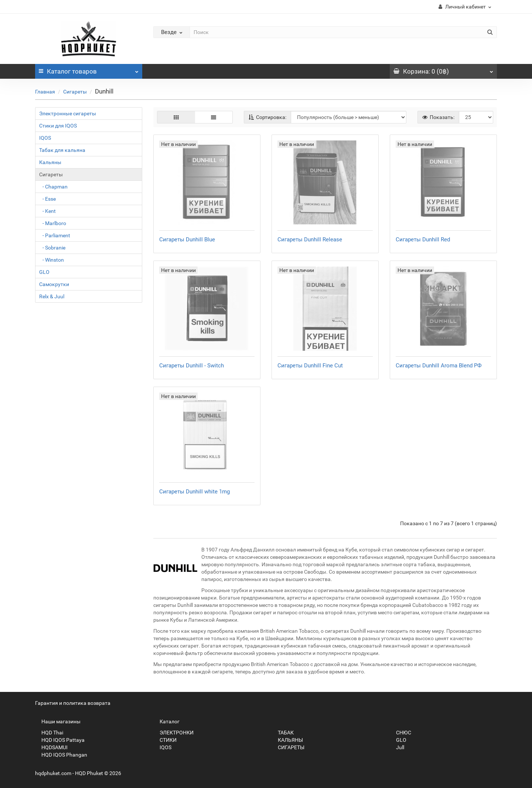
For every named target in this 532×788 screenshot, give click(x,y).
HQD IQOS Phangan (61, 755)
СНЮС (400, 733)
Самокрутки (54, 284)
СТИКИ (165, 740)
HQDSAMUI (51, 747)
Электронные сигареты (68, 113)
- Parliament (55, 235)
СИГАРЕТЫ (288, 747)
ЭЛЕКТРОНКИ (173, 733)
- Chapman (53, 187)
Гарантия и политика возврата (73, 703)
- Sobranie (52, 248)
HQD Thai (49, 733)
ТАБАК (283, 733)
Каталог (89, 69)
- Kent (47, 211)
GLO (44, 272)
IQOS (45, 138)
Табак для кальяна (62, 150)
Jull (397, 747)
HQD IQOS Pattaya (60, 740)
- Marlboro (53, 223)
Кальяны (50, 162)
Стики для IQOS (58, 126)
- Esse (47, 199)
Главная (45, 92)
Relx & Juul (52, 296)
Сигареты (75, 92)
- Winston (52, 260)
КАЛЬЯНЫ (287, 740)
